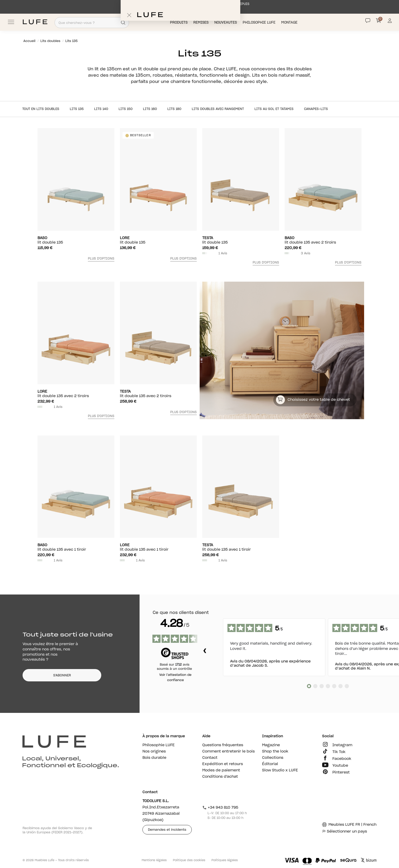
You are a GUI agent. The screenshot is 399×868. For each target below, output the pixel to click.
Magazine (271, 745)
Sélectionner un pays (345, 832)
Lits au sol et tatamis (274, 109)
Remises (201, 23)
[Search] (123, 23)
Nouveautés (226, 23)
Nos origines (154, 751)
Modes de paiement (221, 770)
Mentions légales (154, 860)
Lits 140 (101, 109)
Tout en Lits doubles (41, 109)
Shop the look (275, 751)
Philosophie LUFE (260, 23)
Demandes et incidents (167, 830)
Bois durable (154, 758)
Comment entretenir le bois (228, 751)
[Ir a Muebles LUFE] (35, 22)
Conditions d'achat (220, 777)
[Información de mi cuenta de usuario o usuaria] (390, 22)
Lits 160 (150, 109)
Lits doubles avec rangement (218, 109)
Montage (290, 23)
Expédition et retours (223, 764)
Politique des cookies (189, 860)
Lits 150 (126, 109)
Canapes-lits (316, 109)
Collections (273, 758)
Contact (210, 758)
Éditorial (270, 764)
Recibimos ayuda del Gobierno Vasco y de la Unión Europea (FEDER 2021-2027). (57, 830)
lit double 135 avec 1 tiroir (76, 547)
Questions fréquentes (223, 745)
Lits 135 (77, 109)
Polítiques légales (225, 860)
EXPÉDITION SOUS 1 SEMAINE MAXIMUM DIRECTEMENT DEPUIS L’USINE (199, 7)
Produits (179, 23)
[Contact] (368, 21)
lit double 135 (76, 240)
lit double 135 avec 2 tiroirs (323, 240)
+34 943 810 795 (220, 808)
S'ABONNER (62, 675)
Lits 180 (174, 109)
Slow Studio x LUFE (280, 770)
